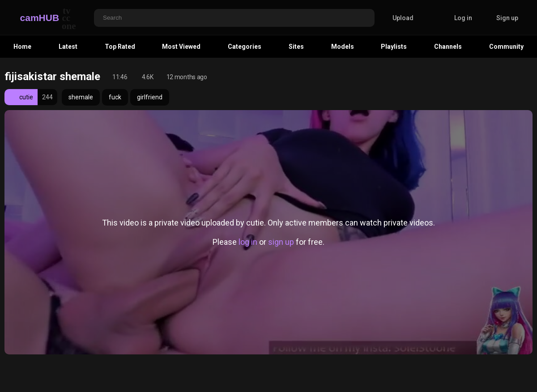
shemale (81, 97)
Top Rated (120, 47)
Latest (68, 47)
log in (248, 242)
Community (506, 47)
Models (343, 47)
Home (22, 47)
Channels (448, 47)
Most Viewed (181, 47)
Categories (245, 47)
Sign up (507, 18)
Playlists (394, 47)
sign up (281, 242)
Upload (396, 18)
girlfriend (150, 97)
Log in (463, 18)
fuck (115, 97)
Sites (296, 47)
